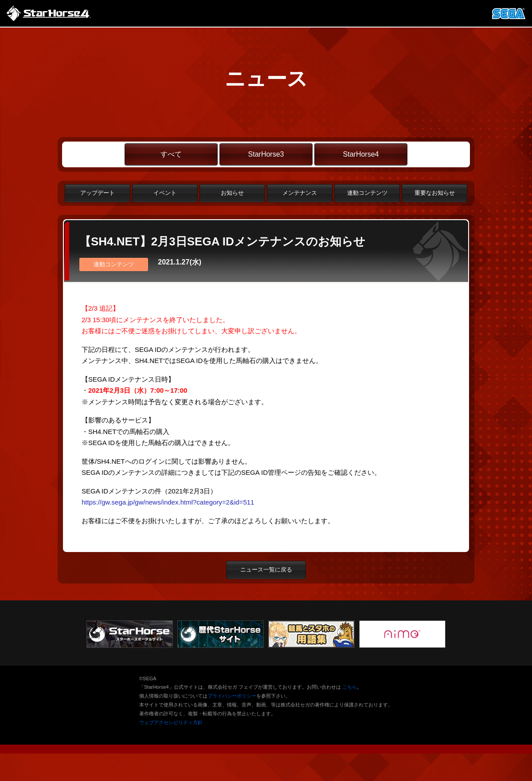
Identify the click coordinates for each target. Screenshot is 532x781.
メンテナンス (300, 193)
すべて (171, 154)
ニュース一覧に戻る (266, 570)
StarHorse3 (266, 154)
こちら (350, 687)
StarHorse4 (361, 154)
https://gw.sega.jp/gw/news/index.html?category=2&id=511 (168, 502)
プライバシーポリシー (232, 696)
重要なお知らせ (435, 193)
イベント (165, 193)
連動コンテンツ (367, 193)
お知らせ (232, 193)
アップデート (98, 193)
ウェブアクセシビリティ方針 (171, 722)
